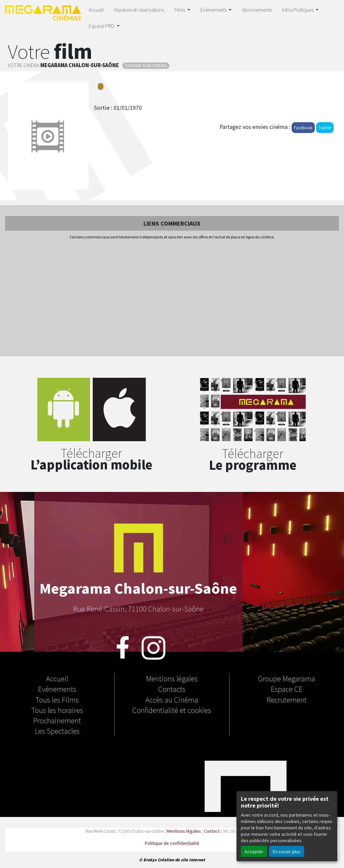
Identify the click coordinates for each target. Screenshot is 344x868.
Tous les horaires (57, 710)
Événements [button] (214, 10)
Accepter (254, 851)
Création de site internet (181, 860)
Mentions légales (172, 678)
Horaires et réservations (139, 10)
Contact (212, 831)
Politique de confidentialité (172, 843)
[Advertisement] (172, 299)
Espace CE (287, 689)
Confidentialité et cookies (172, 710)
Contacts (172, 689)
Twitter (325, 127)
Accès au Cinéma (172, 699)
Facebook (303, 127)
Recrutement (287, 699)
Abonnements (257, 10)
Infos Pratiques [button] (298, 10)
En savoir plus (287, 851)
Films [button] (180, 10)
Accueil (96, 10)
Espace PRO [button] (102, 26)
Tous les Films (57, 699)
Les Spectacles (57, 731)
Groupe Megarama (287, 678)
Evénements (57, 689)
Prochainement (57, 720)
